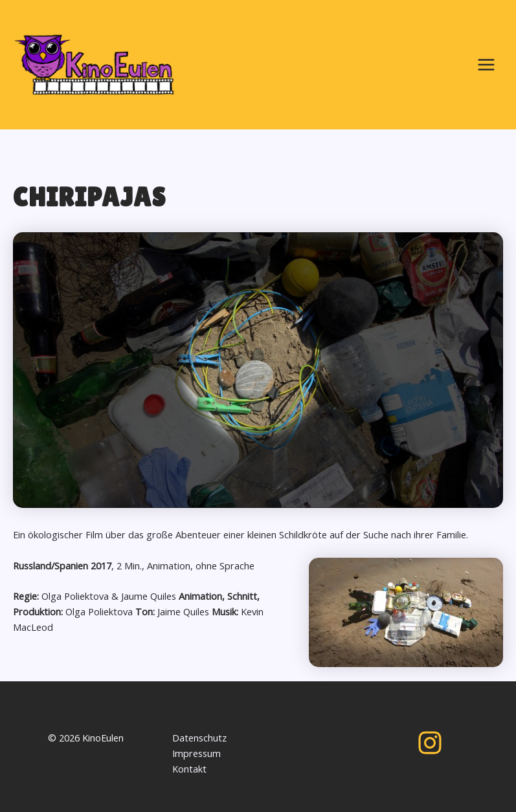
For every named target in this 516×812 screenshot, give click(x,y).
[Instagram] (430, 743)
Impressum (196, 753)
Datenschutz (199, 738)
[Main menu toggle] (486, 65)
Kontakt (189, 769)
